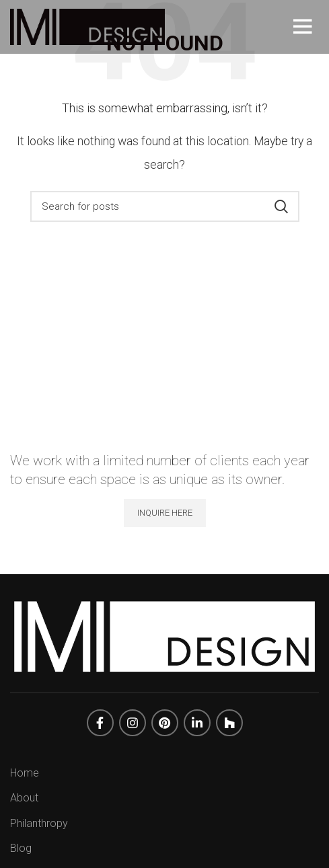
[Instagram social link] (133, 723)
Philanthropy (39, 823)
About (24, 798)
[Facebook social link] (100, 723)
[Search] (165, 206)
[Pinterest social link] (165, 723)
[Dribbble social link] (229, 723)
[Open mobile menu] (306, 27)
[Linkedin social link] (197, 723)
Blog (21, 848)
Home (25, 773)
